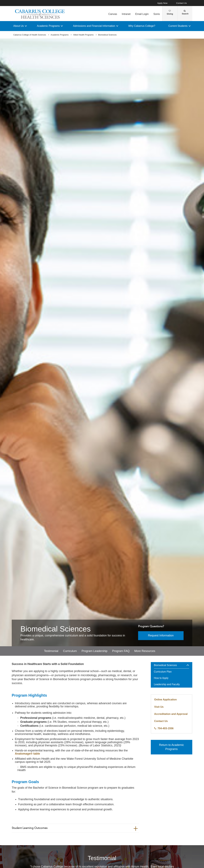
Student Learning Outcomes (30, 828)
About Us (19, 26)
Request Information (161, 636)
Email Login (142, 14)
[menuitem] (172, 675)
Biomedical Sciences (165, 665)
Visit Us (159, 707)
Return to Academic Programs (171, 747)
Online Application (166, 700)
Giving (170, 13)
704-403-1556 (166, 728)
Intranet (126, 14)
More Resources (145, 651)
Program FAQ (121, 651)
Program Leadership (94, 651)
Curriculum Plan (163, 672)
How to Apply (161, 678)
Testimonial (51, 651)
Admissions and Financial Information (94, 26)
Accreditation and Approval (171, 714)
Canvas (113, 14)
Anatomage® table (27, 754)
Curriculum (70, 651)
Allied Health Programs (83, 35)
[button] (188, 665)
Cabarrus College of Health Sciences (30, 35)
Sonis (157, 14)
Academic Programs (48, 26)
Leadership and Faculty (167, 685)
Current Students (178, 26)
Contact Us (181, 3)
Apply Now (162, 3)
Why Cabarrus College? (142, 26)
